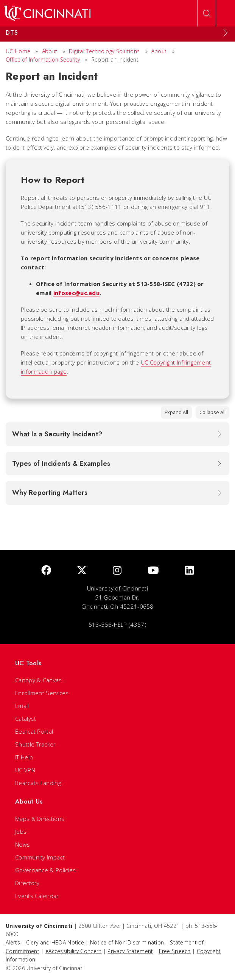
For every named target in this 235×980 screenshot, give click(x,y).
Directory (27, 883)
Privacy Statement (130, 951)
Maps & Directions (40, 819)
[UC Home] (47, 13)
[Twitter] (82, 571)
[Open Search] (207, 13)
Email (22, 706)
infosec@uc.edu (76, 293)
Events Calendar (37, 896)
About (50, 51)
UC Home (18, 51)
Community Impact (40, 857)
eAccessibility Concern (74, 951)
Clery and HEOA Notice (55, 942)
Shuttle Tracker (36, 744)
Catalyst (26, 719)
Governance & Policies (45, 870)
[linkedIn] (189, 571)
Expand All (176, 412)
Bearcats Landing (38, 783)
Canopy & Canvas (39, 680)
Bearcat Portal (34, 731)
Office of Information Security (43, 60)
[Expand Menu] (226, 33)
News (23, 844)
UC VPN (25, 770)
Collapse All (212, 412)
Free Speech (175, 951)
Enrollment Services (42, 693)
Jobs (21, 832)
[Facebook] (46, 571)
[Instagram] (117, 571)
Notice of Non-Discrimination (127, 942)
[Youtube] (153, 571)
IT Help (24, 757)
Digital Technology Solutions (104, 51)
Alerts (13, 942)
